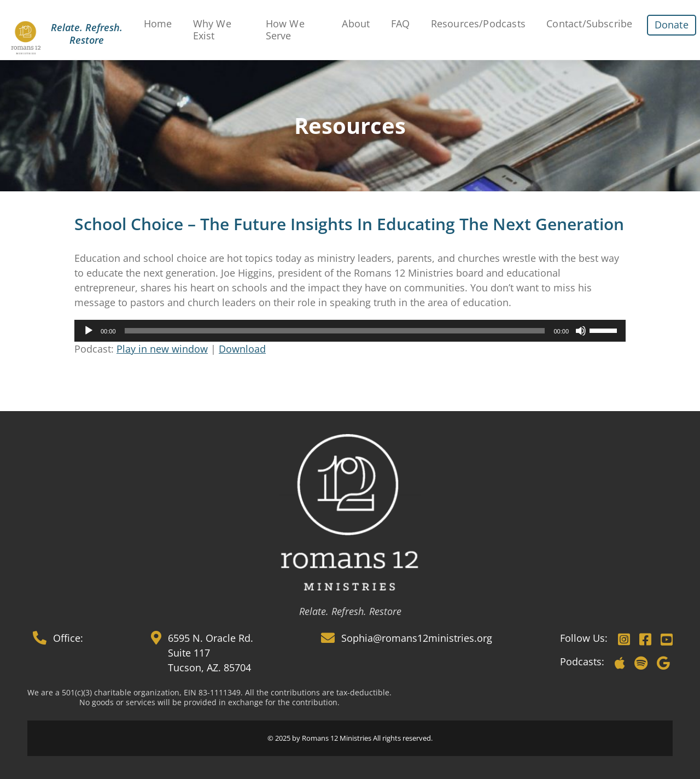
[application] (350, 331)
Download (242, 349)
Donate (672, 25)
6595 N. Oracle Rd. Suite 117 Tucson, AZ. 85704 (211, 653)
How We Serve (285, 30)
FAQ (401, 24)
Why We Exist (212, 30)
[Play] (89, 331)
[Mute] (581, 331)
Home (158, 24)
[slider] (335, 331)
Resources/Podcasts (478, 24)
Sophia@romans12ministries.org (417, 638)
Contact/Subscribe (589, 24)
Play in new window (162, 349)
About (356, 24)
